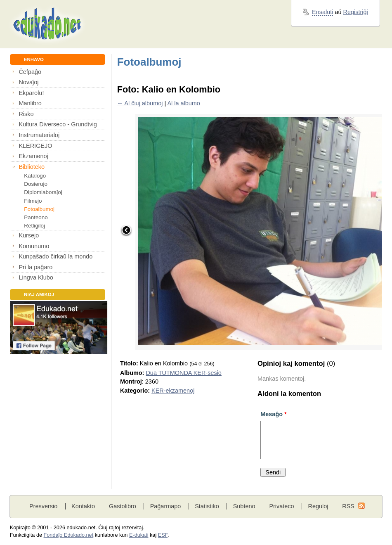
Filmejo (33, 201)
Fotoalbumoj (39, 209)
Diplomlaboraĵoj (43, 192)
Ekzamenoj (33, 156)
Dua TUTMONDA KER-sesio (183, 373)
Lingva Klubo (36, 277)
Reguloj (318, 506)
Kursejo (29, 235)
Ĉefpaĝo (30, 72)
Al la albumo (183, 103)
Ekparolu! (31, 93)
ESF (163, 535)
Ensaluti (322, 12)
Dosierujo (36, 184)
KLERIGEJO (35, 146)
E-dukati (139, 535)
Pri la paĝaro (35, 267)
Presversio (43, 506)
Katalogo (35, 176)
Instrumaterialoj (39, 135)
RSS (348, 506)
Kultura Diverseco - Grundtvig (58, 124)
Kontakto (83, 506)
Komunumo (34, 246)
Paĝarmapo (166, 506)
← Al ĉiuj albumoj (140, 103)
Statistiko (207, 506)
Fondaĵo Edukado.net (69, 535)
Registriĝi (356, 12)
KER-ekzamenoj (173, 391)
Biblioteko (32, 167)
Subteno (244, 506)
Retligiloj (34, 226)
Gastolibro (123, 506)
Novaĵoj (28, 82)
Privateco (281, 506)
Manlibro (30, 103)
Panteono (36, 217)
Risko (26, 114)
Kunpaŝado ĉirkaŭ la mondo (55, 256)
